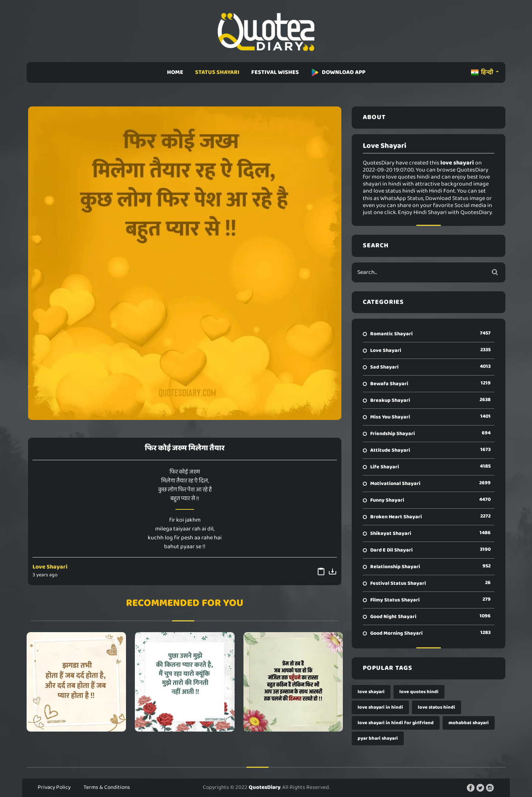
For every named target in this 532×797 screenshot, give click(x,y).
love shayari (371, 692)
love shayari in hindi (380, 707)
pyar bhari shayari (378, 738)
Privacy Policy (54, 787)
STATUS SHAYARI (217, 72)
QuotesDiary (265, 787)
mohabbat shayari (469, 723)
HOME (175, 72)
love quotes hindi (419, 692)
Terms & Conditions (107, 787)
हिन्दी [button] (483, 72)
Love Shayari (50, 567)
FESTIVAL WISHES (275, 72)
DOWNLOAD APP (338, 72)
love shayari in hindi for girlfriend (396, 723)
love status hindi (436, 707)
